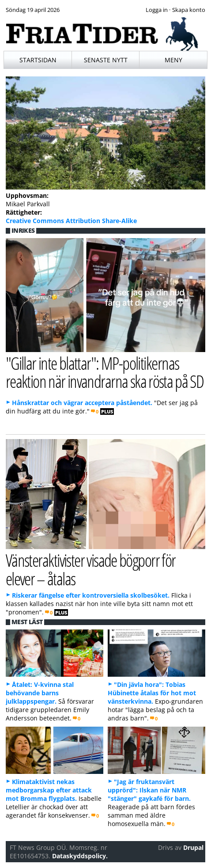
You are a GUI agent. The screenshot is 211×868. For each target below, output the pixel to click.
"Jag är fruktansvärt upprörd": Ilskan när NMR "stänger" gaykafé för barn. (149, 790)
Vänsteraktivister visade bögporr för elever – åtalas (91, 569)
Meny (173, 60)
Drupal (193, 847)
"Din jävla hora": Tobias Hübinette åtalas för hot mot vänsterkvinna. (152, 693)
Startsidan (38, 60)
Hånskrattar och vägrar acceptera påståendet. (82, 403)
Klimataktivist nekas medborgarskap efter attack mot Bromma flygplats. (49, 790)
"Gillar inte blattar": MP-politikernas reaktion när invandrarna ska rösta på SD (105, 372)
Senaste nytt (106, 60)
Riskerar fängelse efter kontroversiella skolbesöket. (91, 595)
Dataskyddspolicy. (80, 856)
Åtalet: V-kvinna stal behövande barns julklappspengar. (40, 693)
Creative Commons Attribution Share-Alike (71, 221)
